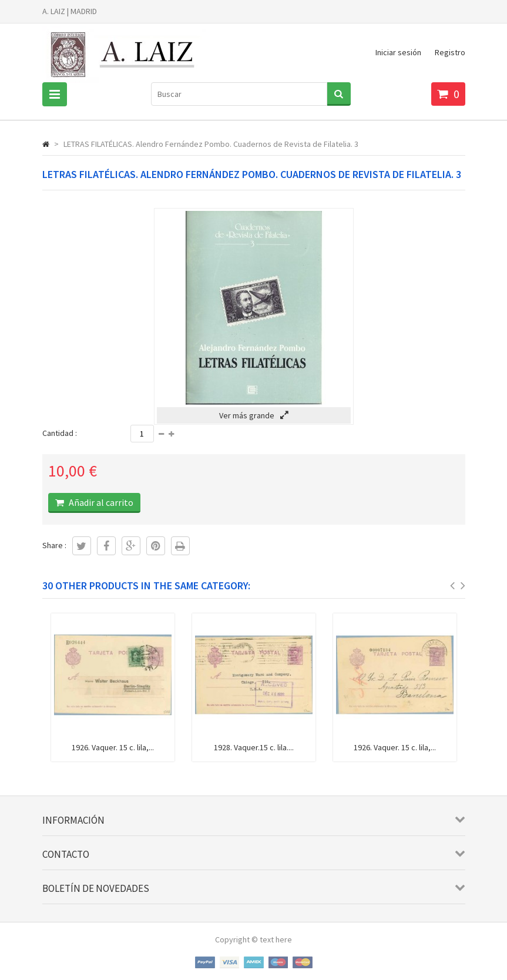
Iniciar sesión (398, 52)
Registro (450, 52)
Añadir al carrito (100, 502)
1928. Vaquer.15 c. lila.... (254, 747)
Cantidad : (60, 433)
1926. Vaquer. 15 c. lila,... (113, 747)
